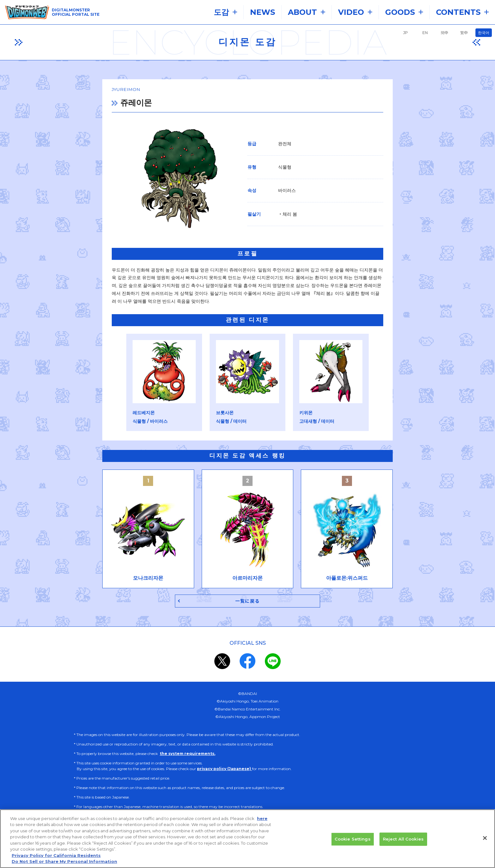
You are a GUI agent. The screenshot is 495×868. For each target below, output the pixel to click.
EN (425, 33)
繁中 (464, 33)
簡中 (444, 33)
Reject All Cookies (403, 842)
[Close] (485, 842)
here (262, 822)
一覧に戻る (248, 595)
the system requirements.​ (188, 748)
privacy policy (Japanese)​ (224, 763)
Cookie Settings (353, 842)
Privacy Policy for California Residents (56, 859)
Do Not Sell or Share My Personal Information (64, 865)
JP (406, 33)
